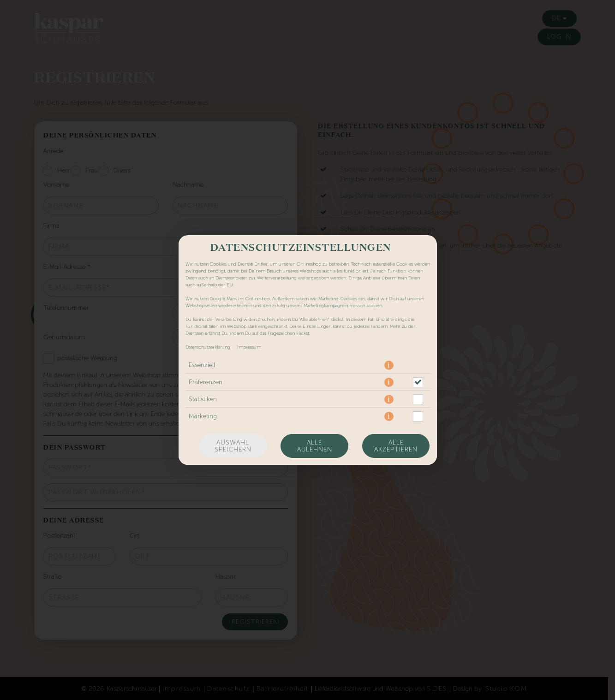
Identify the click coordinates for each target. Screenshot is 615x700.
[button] (389, 365)
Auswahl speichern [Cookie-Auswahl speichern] (233, 446)
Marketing (203, 416)
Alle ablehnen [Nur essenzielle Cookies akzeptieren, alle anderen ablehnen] (315, 446)
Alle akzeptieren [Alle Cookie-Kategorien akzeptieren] (396, 446)
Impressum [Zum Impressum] (249, 347)
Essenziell (202, 365)
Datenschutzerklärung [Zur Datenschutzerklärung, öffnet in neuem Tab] (208, 347)
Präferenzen (206, 382)
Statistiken (203, 399)
